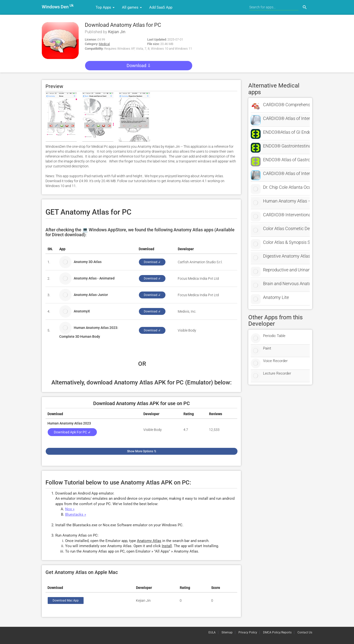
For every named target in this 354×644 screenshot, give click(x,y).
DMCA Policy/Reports (277, 632)
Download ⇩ (139, 66)
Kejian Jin (117, 32)
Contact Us (305, 632)
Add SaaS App (161, 7)
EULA (212, 632)
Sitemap (227, 632)
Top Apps (105, 7)
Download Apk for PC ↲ (72, 432)
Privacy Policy (248, 632)
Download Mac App (66, 600)
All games (132, 7)
